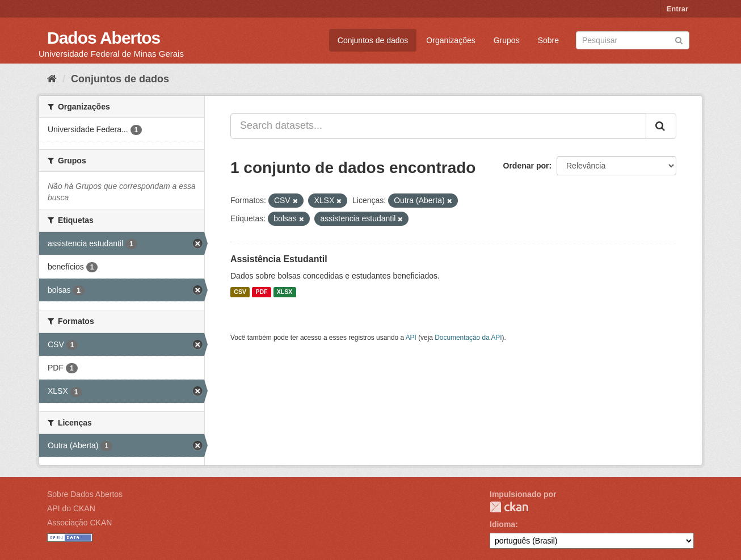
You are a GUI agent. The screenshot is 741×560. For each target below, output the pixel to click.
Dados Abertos (104, 38)
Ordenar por (526, 166)
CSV (240, 292)
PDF (261, 292)
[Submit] (679, 39)
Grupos (507, 40)
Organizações (451, 40)
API (411, 338)
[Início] (52, 79)
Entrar (677, 9)
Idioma (502, 524)
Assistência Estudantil (279, 259)
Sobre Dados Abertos (85, 494)
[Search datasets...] (438, 126)
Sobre (548, 40)
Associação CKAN (79, 523)
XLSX (285, 292)
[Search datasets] (633, 40)
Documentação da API (468, 338)
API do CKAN (71, 508)
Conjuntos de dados (373, 40)
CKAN (509, 507)
